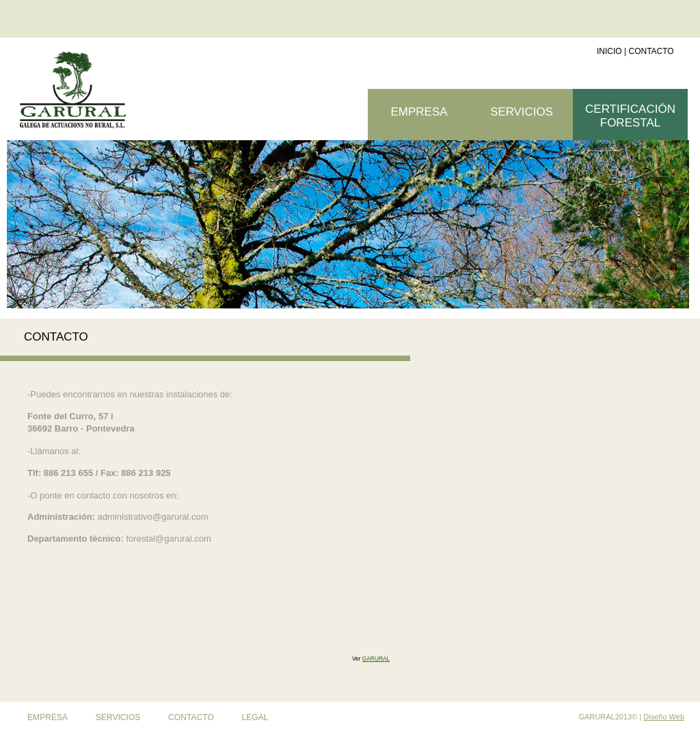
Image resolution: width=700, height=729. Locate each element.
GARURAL (376, 659)
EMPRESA (48, 717)
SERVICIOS (522, 112)
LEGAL (255, 717)
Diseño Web (664, 717)
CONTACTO (651, 51)
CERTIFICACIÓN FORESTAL (630, 116)
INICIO (609, 51)
